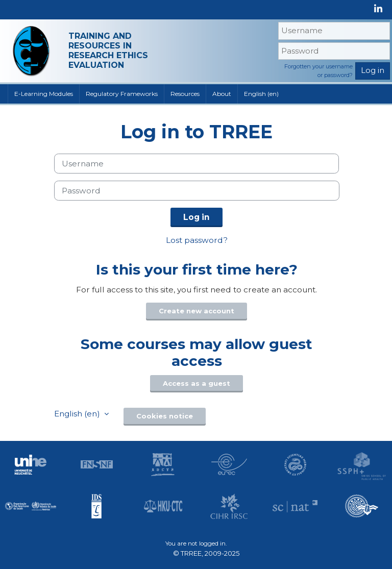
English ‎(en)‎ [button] (78, 414)
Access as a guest (197, 383)
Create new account (197, 311)
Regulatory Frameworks (122, 94)
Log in (197, 217)
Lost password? (197, 240)
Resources (185, 94)
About (222, 94)
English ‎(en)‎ (261, 94)
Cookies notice (165, 416)
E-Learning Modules (44, 94)
